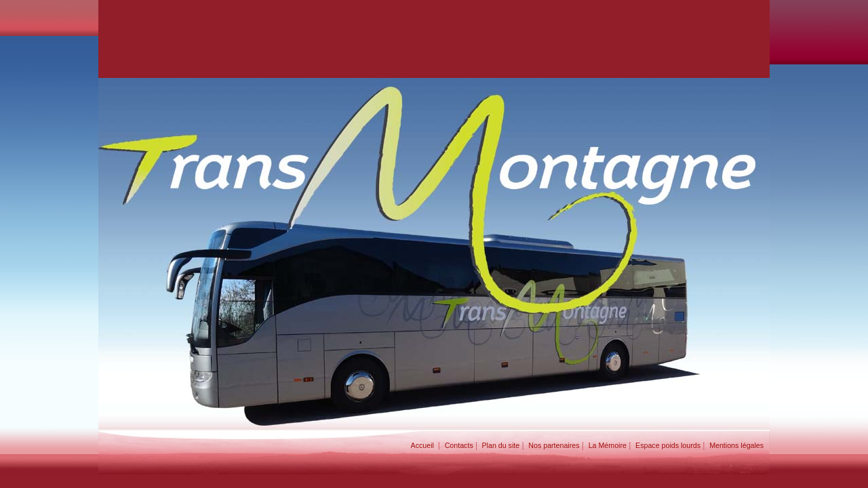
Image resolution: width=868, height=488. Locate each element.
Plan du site (500, 445)
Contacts (459, 445)
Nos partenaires (554, 445)
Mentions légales (739, 445)
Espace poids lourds (668, 445)
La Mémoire (608, 445)
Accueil (425, 445)
